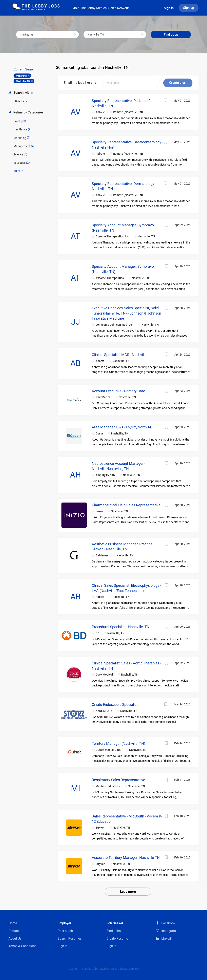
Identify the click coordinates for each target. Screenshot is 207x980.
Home (13, 923)
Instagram (169, 931)
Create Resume (117, 939)
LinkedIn (167, 939)
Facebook (168, 923)
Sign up (189, 8)
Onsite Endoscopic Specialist (115, 705)
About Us (15, 939)
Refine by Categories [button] (28, 112)
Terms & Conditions (22, 946)
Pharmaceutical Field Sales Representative (126, 505)
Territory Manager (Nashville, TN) (118, 743)
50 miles (19, 101)
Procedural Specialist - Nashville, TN (121, 627)
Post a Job (65, 931)
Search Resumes (70, 939)
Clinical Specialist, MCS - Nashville (119, 355)
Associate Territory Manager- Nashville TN (126, 858)
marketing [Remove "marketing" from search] (21, 76)
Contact (14, 931)
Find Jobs (171, 35)
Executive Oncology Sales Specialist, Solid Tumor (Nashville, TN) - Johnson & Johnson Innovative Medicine (126, 313)
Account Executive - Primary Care (118, 391)
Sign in (169, 8)
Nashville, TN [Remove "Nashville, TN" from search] (23, 81)
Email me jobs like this (80, 83)
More (17, 171)
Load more (128, 892)
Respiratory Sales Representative (118, 780)
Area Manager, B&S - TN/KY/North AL (122, 427)
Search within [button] (23, 93)
